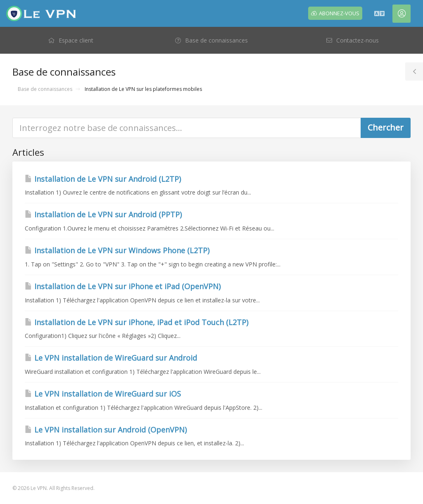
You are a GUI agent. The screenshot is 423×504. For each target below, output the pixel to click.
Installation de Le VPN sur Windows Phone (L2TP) (117, 250)
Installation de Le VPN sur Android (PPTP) (103, 214)
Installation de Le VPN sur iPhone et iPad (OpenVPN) (123, 286)
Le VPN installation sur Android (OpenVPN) (106, 430)
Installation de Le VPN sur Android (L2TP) (103, 179)
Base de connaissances (45, 89)
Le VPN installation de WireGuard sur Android (111, 358)
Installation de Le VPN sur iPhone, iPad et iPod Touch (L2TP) (137, 322)
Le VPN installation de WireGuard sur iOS (103, 394)
